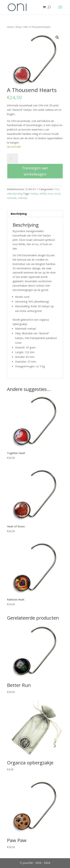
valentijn (23, 198)
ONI (25, 27)
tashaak (12, 198)
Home (10, 27)
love (50, 194)
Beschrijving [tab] (19, 214)
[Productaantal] (12, 158)
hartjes (34, 194)
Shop (18, 27)
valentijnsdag (15, 194)
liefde (43, 194)
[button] (57, 37)
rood (57, 194)
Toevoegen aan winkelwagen (35, 171)
